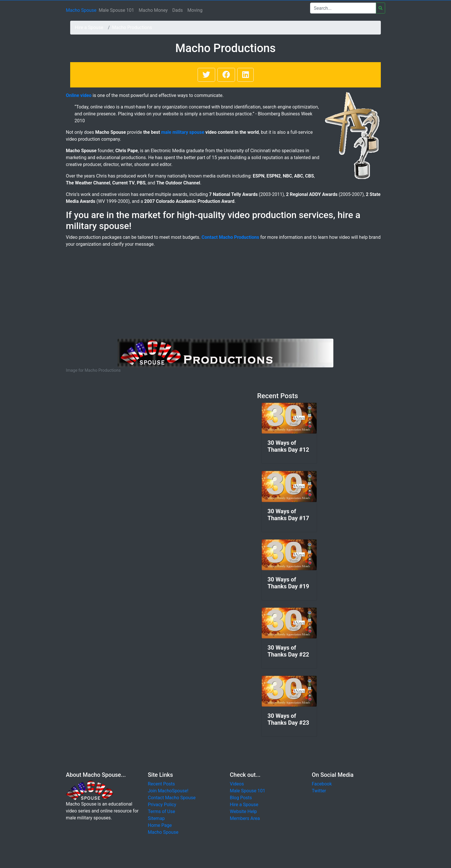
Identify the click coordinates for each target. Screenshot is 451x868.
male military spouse (183, 132)
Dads (177, 10)
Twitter (319, 791)
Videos (237, 784)
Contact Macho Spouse (172, 798)
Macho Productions (132, 27)
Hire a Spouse (89, 27)
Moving (195, 10)
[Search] (343, 8)
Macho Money (153, 10)
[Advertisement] (225, 295)
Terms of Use (162, 811)
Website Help (243, 811)
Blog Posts (241, 798)
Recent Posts (161, 784)
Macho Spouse (81, 10)
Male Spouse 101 (116, 10)
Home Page (160, 825)
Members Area (245, 818)
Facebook (322, 784)
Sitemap (156, 818)
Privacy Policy (162, 805)
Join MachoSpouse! (168, 791)
